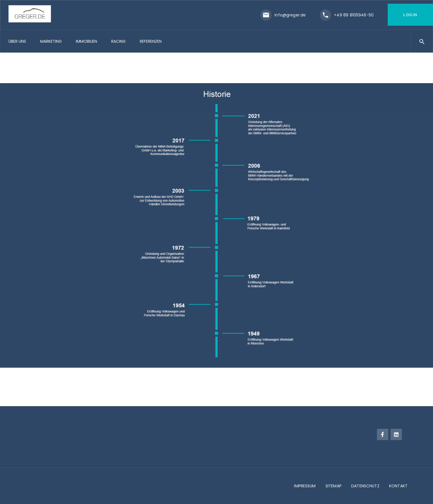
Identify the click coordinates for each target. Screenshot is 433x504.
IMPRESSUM (305, 486)
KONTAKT (398, 486)
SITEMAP (334, 486)
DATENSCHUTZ (365, 486)
